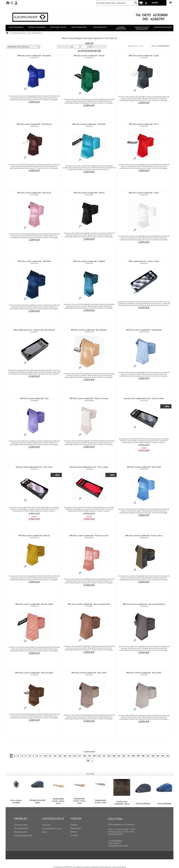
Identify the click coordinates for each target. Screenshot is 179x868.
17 (80, 756)
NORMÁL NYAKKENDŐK (37, 27)
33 (158, 756)
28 (134, 756)
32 (153, 756)
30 (143, 756)
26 (124, 756)
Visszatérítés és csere (52, 828)
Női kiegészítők (20, 832)
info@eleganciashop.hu (118, 846)
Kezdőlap (74, 835)
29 (139, 756)
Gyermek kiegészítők (23, 835)
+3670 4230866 (115, 841)
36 (88, 760)
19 (90, 756)
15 (70, 756)
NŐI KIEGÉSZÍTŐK (100, 27)
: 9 (124, 832)
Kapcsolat (47, 825)
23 (109, 756)
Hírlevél (74, 832)
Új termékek (90, 774)
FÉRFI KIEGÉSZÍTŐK (79, 27)
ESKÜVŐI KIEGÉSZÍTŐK (163, 27)
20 (94, 756)
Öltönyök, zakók (21, 825)
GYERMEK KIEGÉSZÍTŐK (121, 28)
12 (55, 756)
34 (163, 756)
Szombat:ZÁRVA (115, 834)
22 (104, 756)
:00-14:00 (129, 832)
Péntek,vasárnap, (115, 832)
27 (129, 756)
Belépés (74, 825)
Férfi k (17, 828)
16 (75, 756)
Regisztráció (76, 828)
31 (148, 756)
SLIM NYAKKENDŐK (16, 27)
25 (119, 756)
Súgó (44, 832)
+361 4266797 (114, 843)
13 (60, 756)
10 (168, 46)
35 (168, 756)
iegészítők (24, 828)
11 (50, 756)
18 (85, 756)
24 (114, 756)
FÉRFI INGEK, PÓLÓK (58, 27)
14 (65, 756)
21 (99, 756)
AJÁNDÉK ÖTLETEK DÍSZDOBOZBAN (142, 28)
